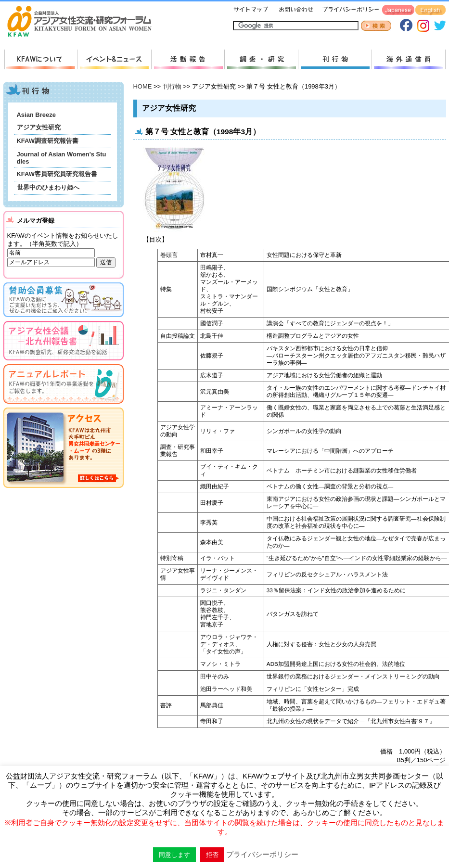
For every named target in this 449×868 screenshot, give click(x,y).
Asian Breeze (36, 115)
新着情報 (114, 59)
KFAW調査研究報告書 (48, 141)
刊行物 (335, 59)
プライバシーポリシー (349, 10)
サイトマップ (251, 10)
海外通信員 (409, 59)
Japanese (398, 10)
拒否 (212, 855)
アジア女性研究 (39, 127)
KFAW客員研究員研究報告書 (57, 174)
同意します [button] (174, 855)
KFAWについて (41, 59)
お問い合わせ (295, 10)
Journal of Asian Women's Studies (62, 158)
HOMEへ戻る (83, 22)
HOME (143, 86)
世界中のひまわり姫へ (48, 187)
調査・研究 (261, 59)
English (430, 10)
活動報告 (188, 59)
